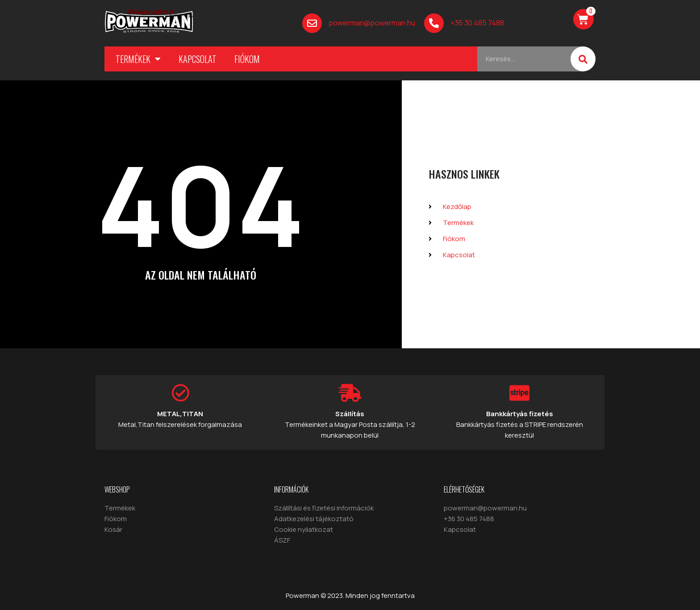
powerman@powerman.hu (372, 23)
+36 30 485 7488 (477, 23)
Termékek (138, 59)
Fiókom (247, 59)
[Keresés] (583, 59)
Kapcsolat (198, 59)
